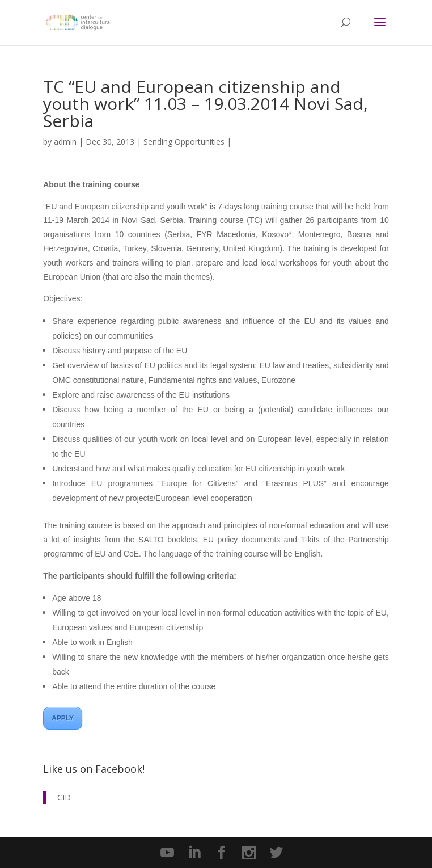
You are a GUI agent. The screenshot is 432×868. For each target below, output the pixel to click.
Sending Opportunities (184, 142)
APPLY (63, 718)
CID (64, 797)
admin (65, 142)
